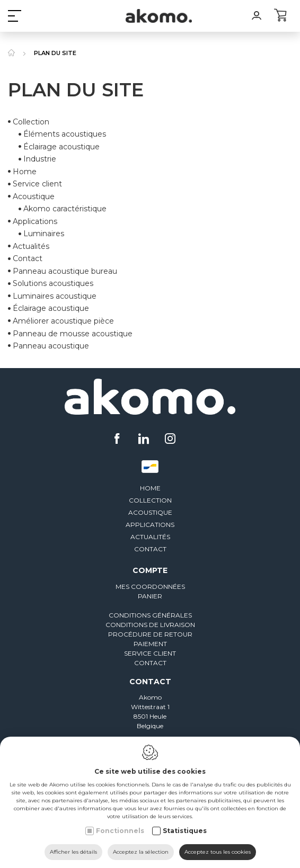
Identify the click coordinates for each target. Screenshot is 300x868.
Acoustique (150, 512)
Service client (37, 184)
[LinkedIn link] (145, 440)
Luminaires (44, 234)
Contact (28, 259)
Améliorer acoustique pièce (63, 321)
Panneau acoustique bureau (65, 271)
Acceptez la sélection (141, 852)
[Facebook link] (118, 440)
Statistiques (185, 831)
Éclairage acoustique (61, 147)
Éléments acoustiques (65, 134)
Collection (31, 122)
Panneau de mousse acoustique (73, 334)
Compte (150, 570)
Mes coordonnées (150, 587)
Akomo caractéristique (65, 209)
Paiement (150, 644)
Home (25, 172)
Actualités (31, 246)
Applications (150, 525)
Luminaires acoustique (55, 296)
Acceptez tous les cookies (218, 852)
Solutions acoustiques (53, 284)
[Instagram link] (170, 440)
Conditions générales (150, 615)
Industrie (40, 159)
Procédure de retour (150, 634)
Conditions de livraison (150, 625)
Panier (150, 596)
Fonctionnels (120, 831)
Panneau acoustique (51, 346)
